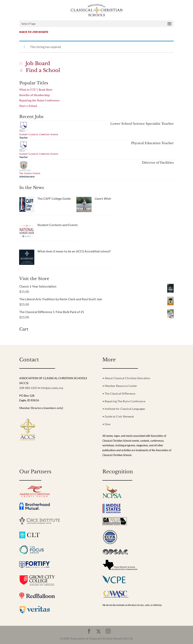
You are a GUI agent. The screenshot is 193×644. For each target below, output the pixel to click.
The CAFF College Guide (54, 199)
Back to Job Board (34, 32)
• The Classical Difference (119, 393)
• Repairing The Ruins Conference (124, 401)
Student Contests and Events (58, 225)
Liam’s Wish (103, 199)
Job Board (35, 63)
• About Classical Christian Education (126, 378)
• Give (106, 424)
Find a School (40, 70)
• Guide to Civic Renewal (118, 416)
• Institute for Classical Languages (124, 409)
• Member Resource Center (120, 386)
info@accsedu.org (52, 388)
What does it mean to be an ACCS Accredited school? (74, 251)
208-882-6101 (28, 388)
